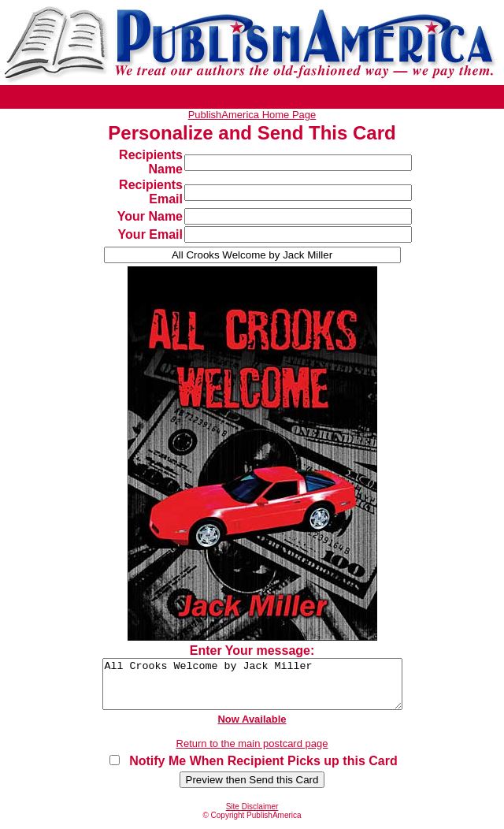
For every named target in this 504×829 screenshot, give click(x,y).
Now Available (252, 729)
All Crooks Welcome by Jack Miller (252, 689)
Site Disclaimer (252, 816)
